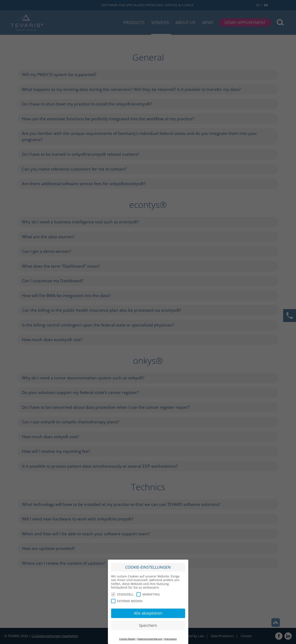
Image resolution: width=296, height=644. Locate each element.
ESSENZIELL (122, 591)
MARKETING (148, 591)
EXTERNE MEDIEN (127, 598)
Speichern (148, 622)
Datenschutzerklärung (150, 636)
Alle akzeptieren (148, 610)
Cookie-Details (127, 636)
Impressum (171, 636)
